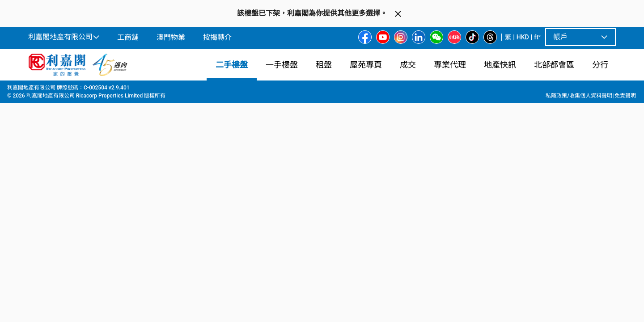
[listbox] (333, 214)
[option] (47, 213)
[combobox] (217, 101)
